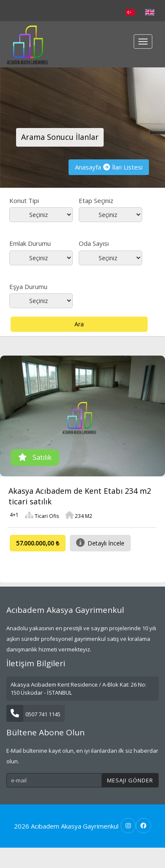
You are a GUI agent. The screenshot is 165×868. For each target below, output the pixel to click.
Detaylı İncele (100, 543)
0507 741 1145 (33, 714)
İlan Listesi (127, 167)
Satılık (35, 457)
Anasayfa (88, 167)
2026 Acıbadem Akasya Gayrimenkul (66, 826)
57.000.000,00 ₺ (38, 543)
